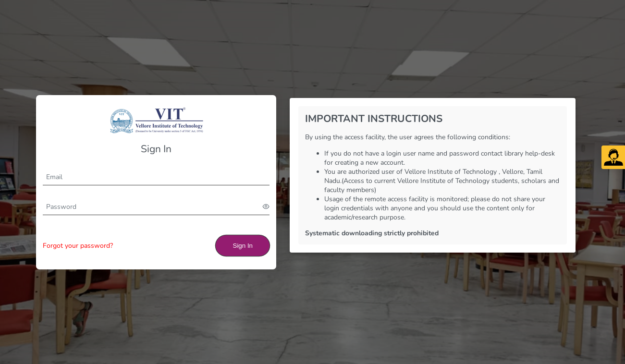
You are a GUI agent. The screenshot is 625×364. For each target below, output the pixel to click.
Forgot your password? (78, 246)
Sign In (243, 246)
